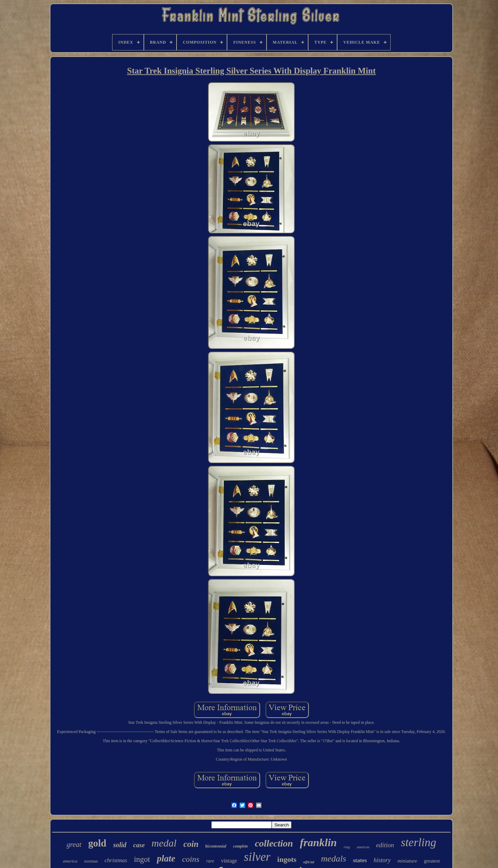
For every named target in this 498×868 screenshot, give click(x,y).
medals (334, 859)
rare (210, 861)
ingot (142, 859)
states (360, 860)
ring (347, 847)
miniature (407, 861)
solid (120, 845)
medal (164, 843)
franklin (318, 842)
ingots (287, 859)
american (363, 847)
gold (97, 843)
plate (166, 858)
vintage (229, 861)
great (74, 844)
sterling (419, 842)
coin (191, 844)
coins (191, 859)
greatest (432, 861)
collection (274, 843)
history (382, 860)
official (309, 862)
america (70, 861)
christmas (116, 860)
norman (91, 861)
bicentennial (216, 846)
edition (385, 845)
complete (241, 846)
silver (257, 857)
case (139, 845)
